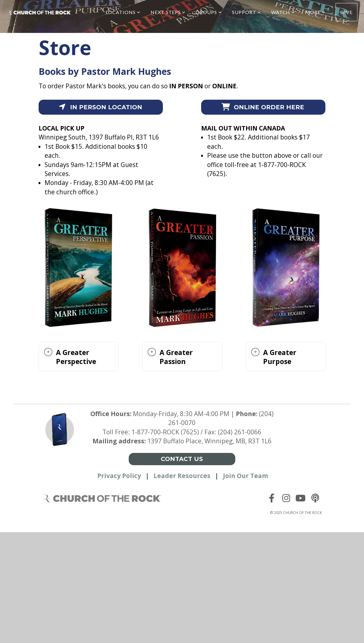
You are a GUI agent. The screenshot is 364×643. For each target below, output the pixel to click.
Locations (123, 12)
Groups (209, 12)
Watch (283, 12)
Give (346, 12)
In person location (100, 107)
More (315, 12)
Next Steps (168, 12)
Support (247, 12)
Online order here (263, 107)
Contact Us (182, 459)
